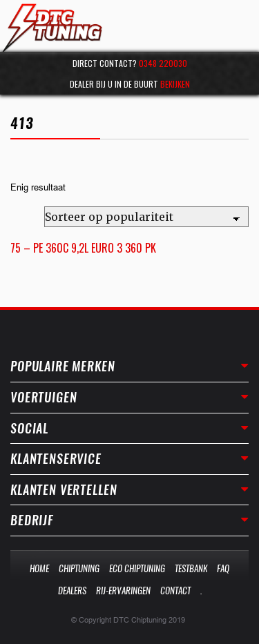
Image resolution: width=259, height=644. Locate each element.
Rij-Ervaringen (123, 591)
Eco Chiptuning (137, 568)
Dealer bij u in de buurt (130, 84)
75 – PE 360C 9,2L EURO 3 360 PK (83, 248)
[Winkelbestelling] (146, 217)
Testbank (191, 568)
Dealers (72, 591)
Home (39, 568)
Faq (223, 568)
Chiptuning (79, 568)
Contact (175, 591)
